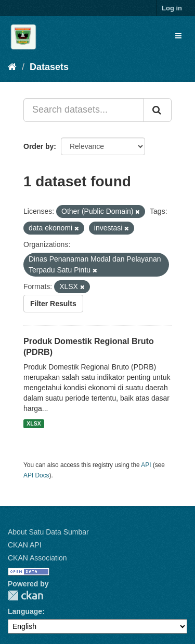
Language (25, 611)
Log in (172, 8)
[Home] (12, 67)
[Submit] (158, 110)
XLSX (34, 423)
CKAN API (25, 545)
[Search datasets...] (84, 110)
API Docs (36, 475)
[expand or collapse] (178, 36)
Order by (38, 146)
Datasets (49, 67)
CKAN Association (37, 558)
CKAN (25, 595)
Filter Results (53, 304)
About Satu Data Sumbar (48, 532)
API (146, 465)
